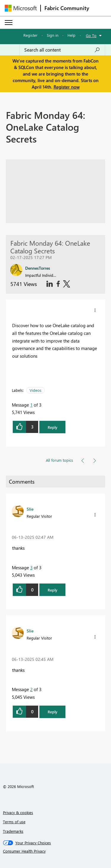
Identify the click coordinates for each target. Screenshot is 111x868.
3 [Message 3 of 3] (31, 568)
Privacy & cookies (18, 812)
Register (30, 35)
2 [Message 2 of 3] (31, 689)
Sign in (53, 35)
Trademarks (13, 831)
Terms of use (14, 822)
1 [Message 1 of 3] (31, 405)
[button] (95, 310)
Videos (36, 390)
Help (71, 35)
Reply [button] (53, 427)
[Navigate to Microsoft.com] (21, 8)
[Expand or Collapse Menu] (9, 23)
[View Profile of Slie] (30, 509)
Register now (67, 87)
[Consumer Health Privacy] (56, 851)
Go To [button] (91, 35)
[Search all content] (62, 50)
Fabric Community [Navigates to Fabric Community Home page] (67, 8)
